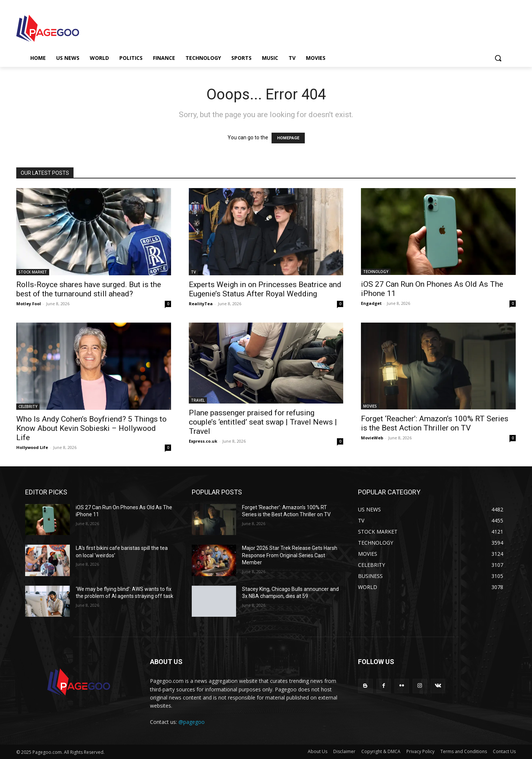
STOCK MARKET (33, 272)
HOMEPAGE (288, 138)
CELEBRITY (28, 406)
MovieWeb (372, 438)
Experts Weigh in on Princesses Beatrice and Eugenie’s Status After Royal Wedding (265, 289)
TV (193, 272)
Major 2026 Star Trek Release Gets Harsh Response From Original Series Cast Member (290, 555)
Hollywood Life (32, 447)
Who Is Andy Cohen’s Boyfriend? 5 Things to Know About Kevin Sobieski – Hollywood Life (91, 428)
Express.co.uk (203, 441)
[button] (498, 58)
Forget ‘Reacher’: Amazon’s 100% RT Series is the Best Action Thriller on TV (435, 423)
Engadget (371, 303)
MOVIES (370, 406)
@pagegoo (192, 722)
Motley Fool (29, 304)
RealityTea (201, 304)
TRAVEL (198, 400)
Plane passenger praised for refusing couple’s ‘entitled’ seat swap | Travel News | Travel (263, 422)
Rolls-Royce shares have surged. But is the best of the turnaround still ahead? (89, 289)
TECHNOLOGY (376, 272)
